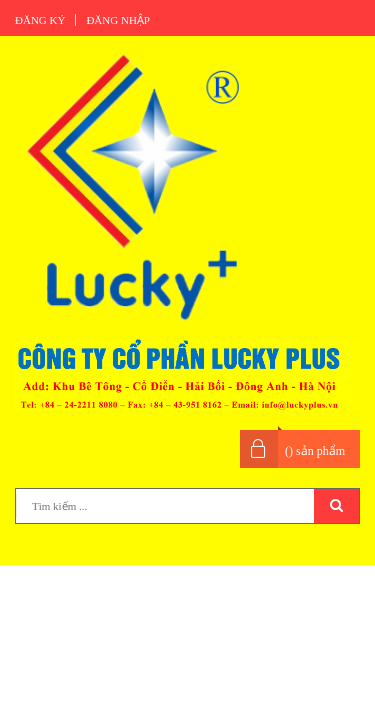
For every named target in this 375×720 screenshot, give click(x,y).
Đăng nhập (118, 20)
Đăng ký (40, 20)
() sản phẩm (315, 451)
